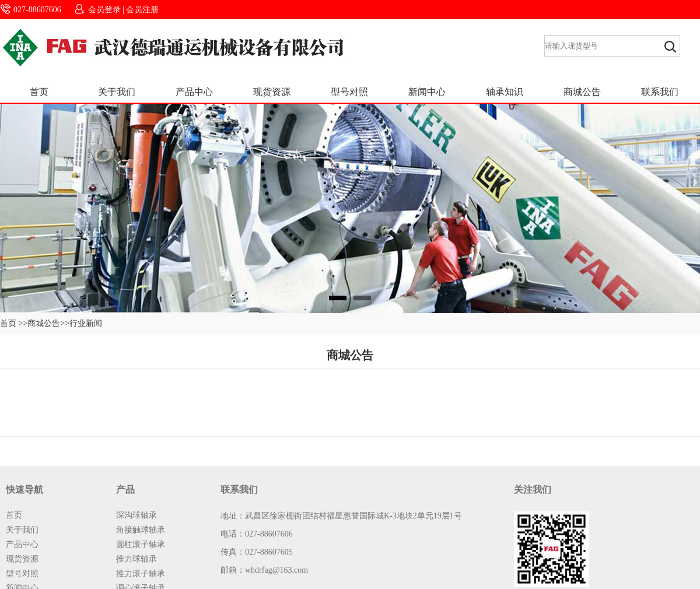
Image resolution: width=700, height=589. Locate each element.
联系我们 (660, 92)
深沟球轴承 (136, 515)
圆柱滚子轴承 (141, 544)
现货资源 (272, 92)
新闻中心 (427, 92)
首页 (39, 92)
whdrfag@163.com (276, 570)
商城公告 (582, 92)
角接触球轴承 (141, 530)
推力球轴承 (136, 559)
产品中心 (194, 92)
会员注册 (142, 10)
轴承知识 (505, 92)
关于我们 (117, 92)
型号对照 (349, 92)
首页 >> (14, 323)
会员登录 (104, 10)
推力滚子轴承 (141, 574)
